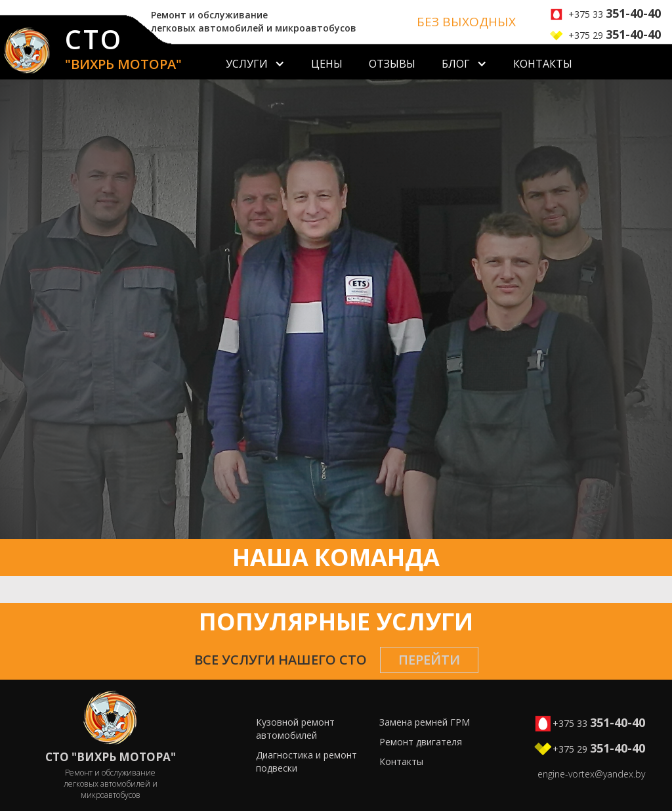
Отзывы (392, 64)
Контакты (543, 64)
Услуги (247, 64)
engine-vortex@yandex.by (591, 774)
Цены (327, 64)
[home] (91, 53)
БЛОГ (456, 64)
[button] (255, 62)
